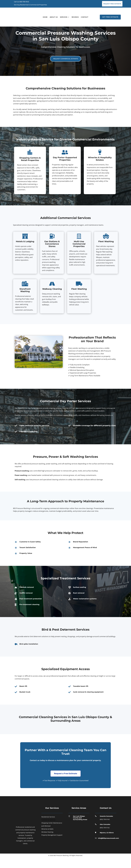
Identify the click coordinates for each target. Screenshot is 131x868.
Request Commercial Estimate (66, 69)
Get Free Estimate (110, 17)
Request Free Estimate (112, 4)
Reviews (75, 17)
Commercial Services (48, 831)
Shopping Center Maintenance (52, 834)
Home (45, 17)
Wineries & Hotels (47, 840)
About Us (54, 17)
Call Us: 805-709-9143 (21, 2)
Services (64, 17)
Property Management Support (52, 846)
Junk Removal (46, 837)
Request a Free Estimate (66, 784)
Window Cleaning (47, 843)
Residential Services (48, 828)
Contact (85, 17)
